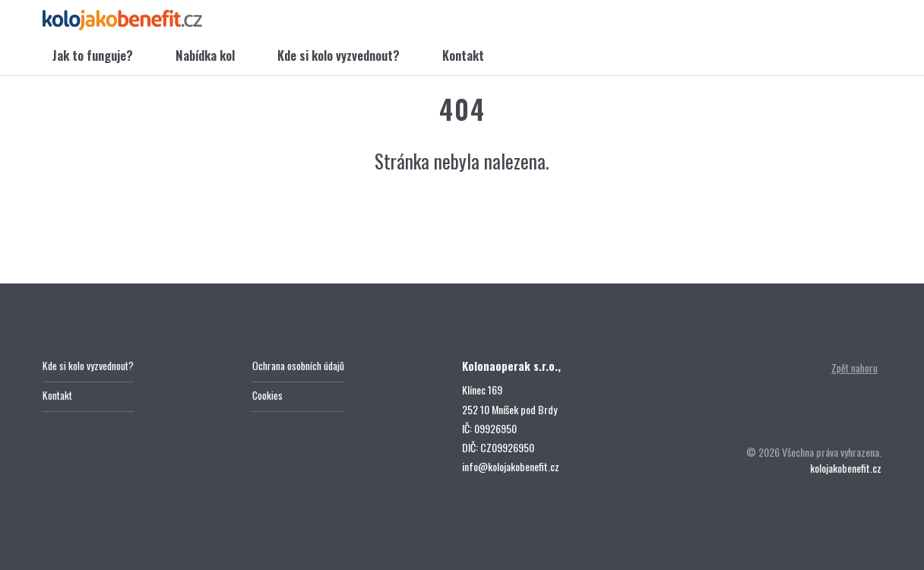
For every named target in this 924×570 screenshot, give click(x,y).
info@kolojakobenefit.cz (511, 466)
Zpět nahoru (853, 368)
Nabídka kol (205, 57)
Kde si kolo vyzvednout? (339, 57)
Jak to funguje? (93, 57)
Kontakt (463, 57)
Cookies (268, 396)
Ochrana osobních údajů (299, 366)
